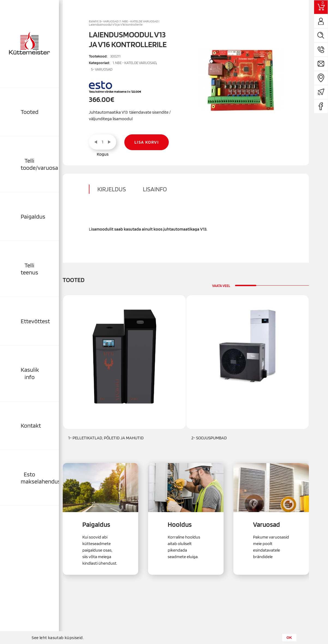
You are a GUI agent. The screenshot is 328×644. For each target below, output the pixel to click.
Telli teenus (29, 269)
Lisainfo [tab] (155, 189)
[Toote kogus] (103, 142)
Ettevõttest (35, 321)
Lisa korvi (147, 142)
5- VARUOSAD (109, 21)
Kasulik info (30, 373)
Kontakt (31, 425)
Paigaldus (33, 216)
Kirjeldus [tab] (112, 189)
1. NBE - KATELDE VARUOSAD (139, 21)
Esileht (94, 21)
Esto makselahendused (40, 478)
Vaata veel (221, 286)
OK (289, 638)
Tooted (30, 112)
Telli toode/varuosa (39, 164)
